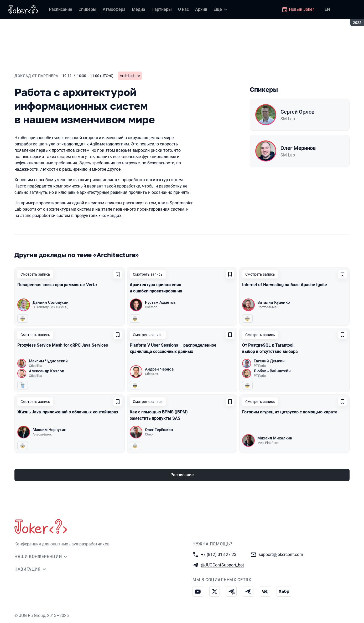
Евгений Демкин (269, 361)
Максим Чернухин (50, 430)
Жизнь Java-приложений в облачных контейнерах (68, 412)
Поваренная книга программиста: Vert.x (57, 285)
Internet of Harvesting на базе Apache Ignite (285, 285)
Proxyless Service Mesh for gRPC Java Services (63, 345)
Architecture (130, 76)
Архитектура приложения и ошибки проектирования (156, 288)
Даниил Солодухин (51, 302)
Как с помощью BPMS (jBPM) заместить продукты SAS (159, 415)
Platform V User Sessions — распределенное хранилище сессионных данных (173, 348)
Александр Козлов (47, 371)
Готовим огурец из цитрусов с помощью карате (290, 412)
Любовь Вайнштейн (272, 371)
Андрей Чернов (159, 369)
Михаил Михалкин (275, 438)
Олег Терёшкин (159, 430)
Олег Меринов (298, 148)
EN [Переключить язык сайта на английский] (327, 9)
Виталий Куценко (274, 302)
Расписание (182, 475)
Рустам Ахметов (160, 302)
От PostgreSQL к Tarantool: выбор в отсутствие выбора (270, 348)
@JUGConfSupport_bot (222, 565)
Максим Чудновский (48, 361)
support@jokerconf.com (281, 554)
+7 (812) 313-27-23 (219, 554)
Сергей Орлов (297, 112)
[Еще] (221, 9)
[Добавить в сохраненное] (118, 274)
